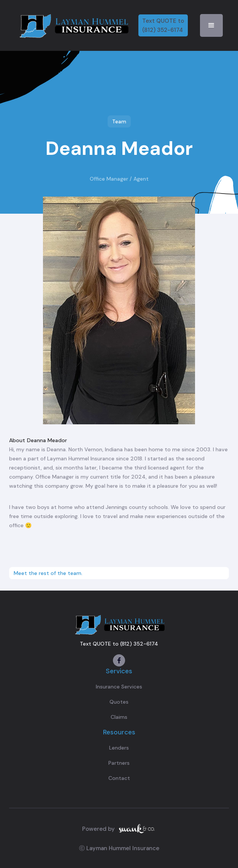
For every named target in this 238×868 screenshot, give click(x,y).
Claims (119, 717)
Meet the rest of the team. (48, 573)
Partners (119, 763)
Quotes (119, 702)
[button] (211, 25)
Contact (119, 778)
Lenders (119, 748)
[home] (73, 25)
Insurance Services (119, 687)
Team (119, 121)
